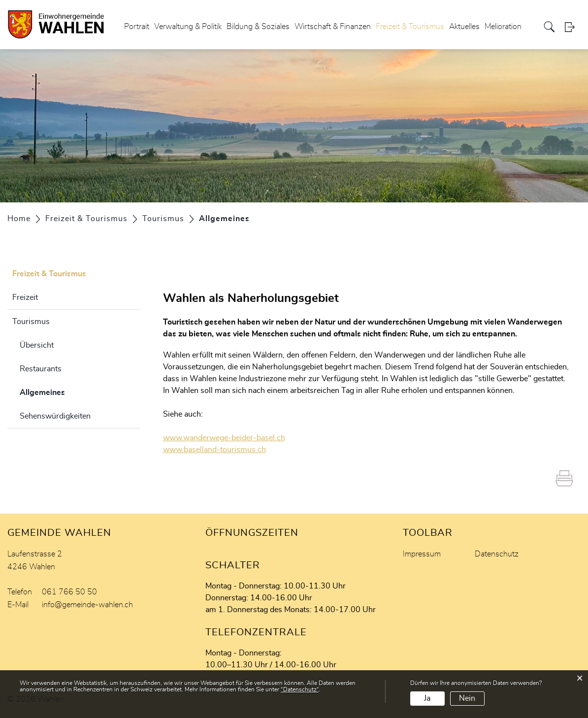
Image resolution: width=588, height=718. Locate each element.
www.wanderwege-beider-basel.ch (229, 438)
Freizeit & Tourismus (410, 27)
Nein (467, 698)
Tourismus (31, 322)
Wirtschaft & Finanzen (333, 27)
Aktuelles (464, 27)
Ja (427, 698)
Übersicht (37, 345)
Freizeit (25, 297)
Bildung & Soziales (258, 27)
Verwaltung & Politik (188, 27)
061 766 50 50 (69, 592)
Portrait (137, 27)
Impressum (422, 554)
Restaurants (41, 369)
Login (573, 27)
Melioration (503, 27)
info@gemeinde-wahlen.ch (87, 605)
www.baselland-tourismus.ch (219, 450)
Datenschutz (497, 554)
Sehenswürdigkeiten (55, 416)
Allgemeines (67, 391)
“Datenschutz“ (300, 689)
